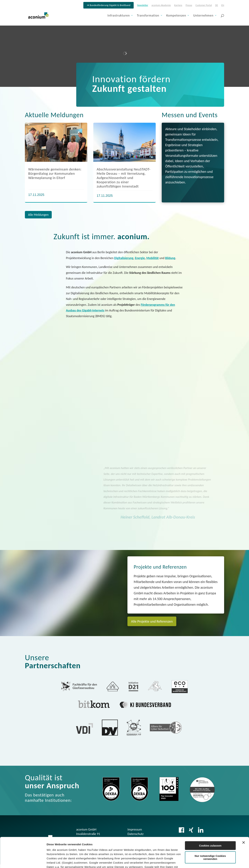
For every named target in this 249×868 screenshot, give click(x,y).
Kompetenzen (176, 16)
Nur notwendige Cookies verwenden (210, 829)
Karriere (178, 5)
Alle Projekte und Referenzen (152, 621)
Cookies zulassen (210, 817)
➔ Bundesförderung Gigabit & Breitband (109, 5)
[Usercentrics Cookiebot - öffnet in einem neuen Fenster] (23, 861)
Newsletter (143, 5)
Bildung (170, 258)
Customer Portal (204, 5)
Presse (189, 5)
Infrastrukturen (119, 16)
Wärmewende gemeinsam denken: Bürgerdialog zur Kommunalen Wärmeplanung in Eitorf (55, 173)
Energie (140, 258)
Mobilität (152, 258)
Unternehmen (203, 16)
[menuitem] (217, 6)
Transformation (148, 16)
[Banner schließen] (243, 814)
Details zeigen (56, 861)
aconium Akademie (161, 5)
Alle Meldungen (38, 215)
